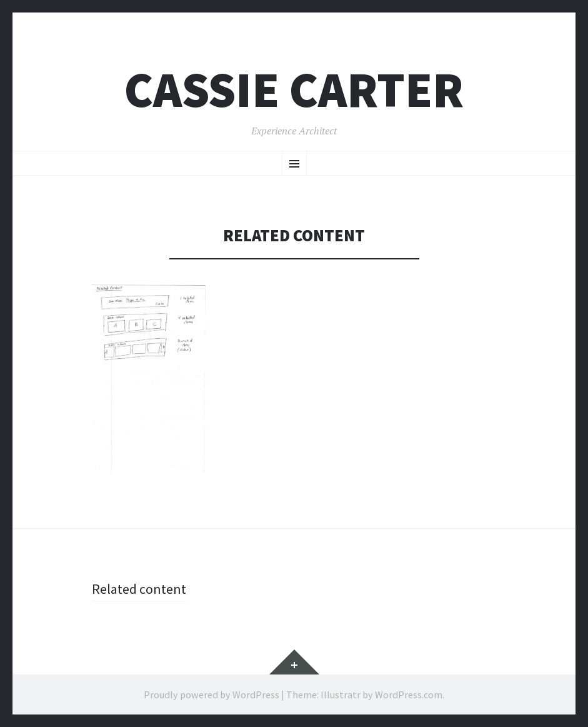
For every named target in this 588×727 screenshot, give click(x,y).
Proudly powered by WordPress (212, 694)
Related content (139, 589)
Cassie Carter (294, 90)
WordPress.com (409, 694)
